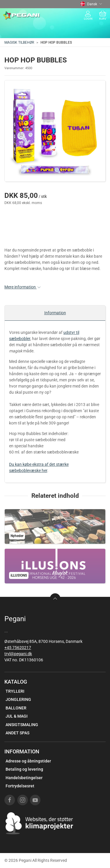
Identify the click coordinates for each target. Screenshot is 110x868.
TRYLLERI (15, 691)
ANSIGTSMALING (22, 725)
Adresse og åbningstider (28, 761)
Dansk (91, 4)
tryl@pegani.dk (18, 654)
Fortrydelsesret (20, 786)
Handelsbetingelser (24, 778)
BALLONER (16, 708)
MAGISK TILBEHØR (19, 43)
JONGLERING (18, 699)
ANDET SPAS (17, 733)
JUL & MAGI (17, 716)
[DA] (22, 16)
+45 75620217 (18, 648)
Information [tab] (55, 313)
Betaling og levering (24, 769)
